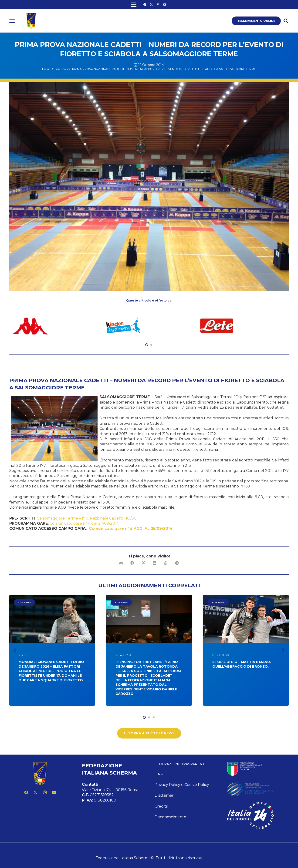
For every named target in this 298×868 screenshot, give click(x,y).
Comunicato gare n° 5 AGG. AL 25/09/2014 (131, 528)
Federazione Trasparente (181, 764)
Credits (161, 806)
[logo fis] (31, 21)
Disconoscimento (170, 817)
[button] (134, 5)
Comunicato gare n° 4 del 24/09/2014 (84, 523)
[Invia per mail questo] (121, 563)
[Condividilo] (132, 563)
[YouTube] (165, 5)
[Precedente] (15, 650)
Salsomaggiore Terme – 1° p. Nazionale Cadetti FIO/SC (87, 518)
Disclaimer (164, 795)
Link (159, 774)
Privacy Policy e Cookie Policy (182, 785)
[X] (151, 5)
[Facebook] (145, 5)
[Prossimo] (283, 650)
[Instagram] (158, 5)
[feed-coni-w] (258, 769)
